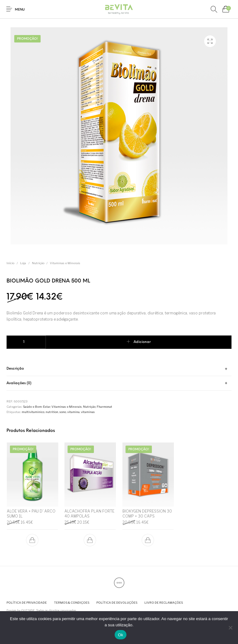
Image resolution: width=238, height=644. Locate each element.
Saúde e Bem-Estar (37, 407)
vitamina (73, 412)
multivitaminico (33, 412)
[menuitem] (26, 603)
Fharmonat (104, 407)
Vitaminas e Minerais (65, 263)
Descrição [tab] (15, 369)
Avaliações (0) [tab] (19, 383)
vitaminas (88, 412)
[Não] (230, 628)
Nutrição (38, 263)
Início (10, 263)
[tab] (119, 369)
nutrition (52, 412)
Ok (120, 635)
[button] (32, 540)
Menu (20, 10)
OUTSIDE (28, 610)
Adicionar (142, 342)
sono (63, 412)
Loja (23, 263)
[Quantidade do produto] (26, 342)
